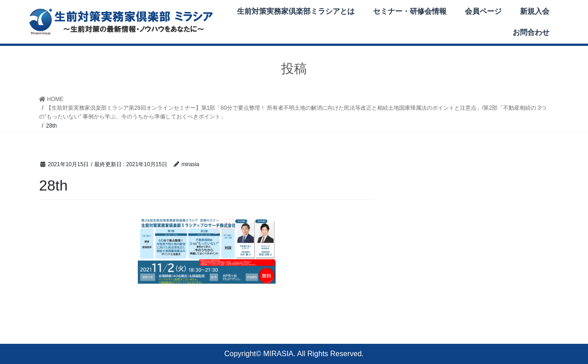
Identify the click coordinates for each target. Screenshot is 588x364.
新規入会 (535, 11)
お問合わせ (531, 32)
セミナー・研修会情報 (410, 11)
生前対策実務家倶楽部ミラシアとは (296, 11)
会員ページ (483, 11)
